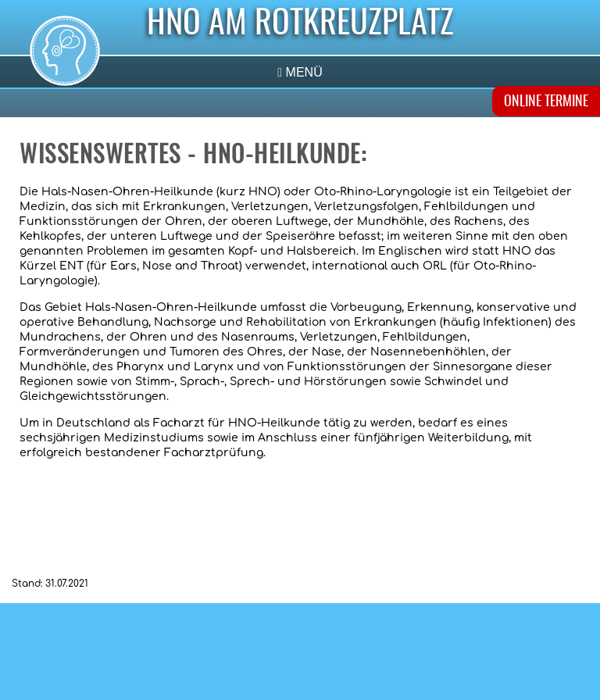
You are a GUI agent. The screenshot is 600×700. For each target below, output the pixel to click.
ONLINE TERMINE (546, 102)
